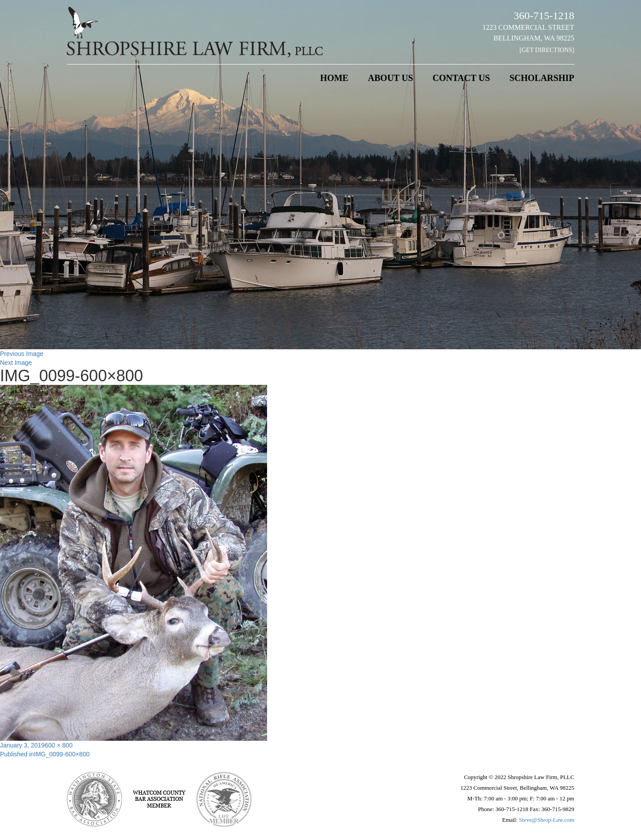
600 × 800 (59, 745)
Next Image (16, 363)
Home (334, 78)
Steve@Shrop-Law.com (547, 820)
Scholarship (542, 78)
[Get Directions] (547, 50)
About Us (391, 78)
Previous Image (22, 354)
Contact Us (461, 78)
